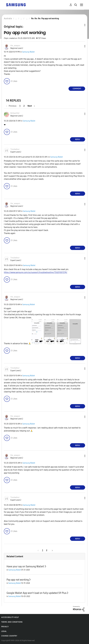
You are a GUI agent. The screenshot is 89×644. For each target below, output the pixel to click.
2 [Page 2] (24, 106)
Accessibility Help (10, 617)
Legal (4, 631)
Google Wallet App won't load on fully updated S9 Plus (37, 593)
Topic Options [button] (81, 25)
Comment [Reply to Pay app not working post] (77, 89)
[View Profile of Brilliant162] (15, 113)
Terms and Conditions (12, 622)
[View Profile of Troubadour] (15, 149)
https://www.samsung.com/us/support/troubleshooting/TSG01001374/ (36, 272)
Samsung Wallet (28, 52)
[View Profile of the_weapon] (15, 46)
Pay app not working (18, 580)
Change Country (9, 636)
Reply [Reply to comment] (78, 139)
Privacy (5, 627)
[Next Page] (31, 106)
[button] (81, 46)
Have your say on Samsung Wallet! (25, 566)
